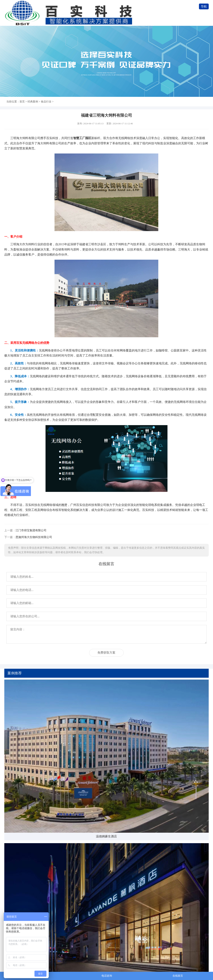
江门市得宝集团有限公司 (31, 530)
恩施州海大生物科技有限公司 (34, 537)
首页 (22, 102)
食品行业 (46, 102)
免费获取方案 (106, 653)
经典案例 (33, 102)
